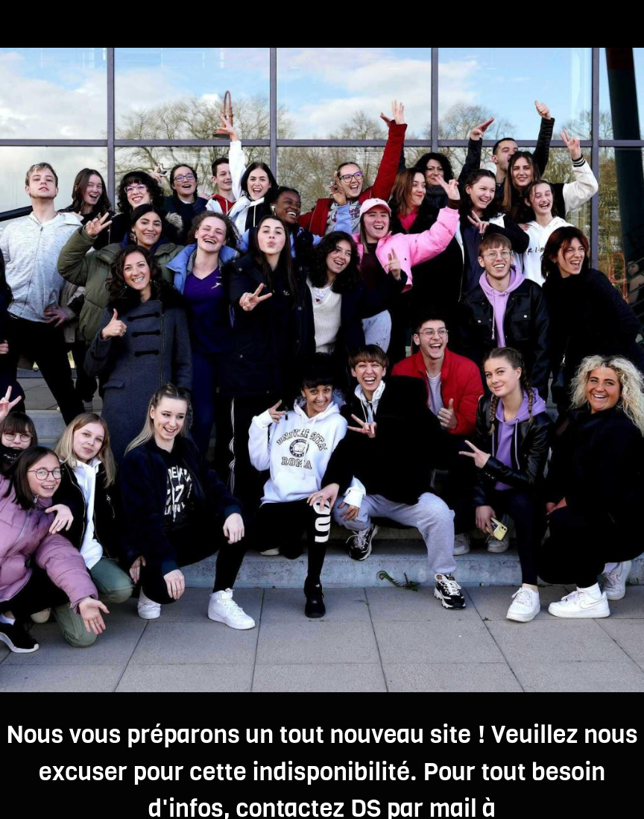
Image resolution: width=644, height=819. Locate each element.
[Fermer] (24, 24)
